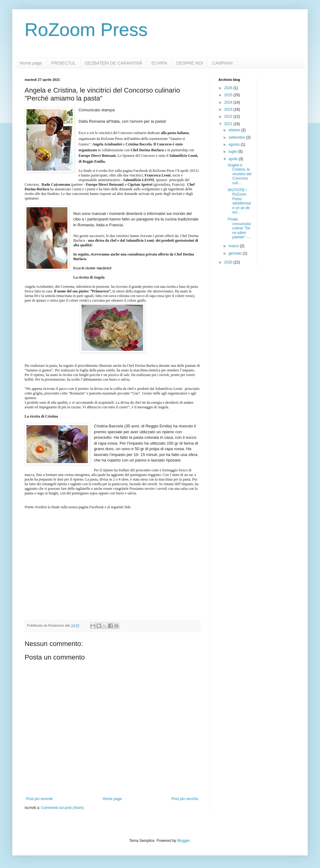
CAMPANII (223, 63)
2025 (229, 95)
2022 (229, 117)
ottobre (235, 130)
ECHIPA (159, 63)
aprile (234, 159)
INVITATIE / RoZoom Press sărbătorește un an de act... (239, 201)
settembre (237, 137)
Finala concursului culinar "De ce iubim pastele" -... (239, 228)
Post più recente (40, 799)
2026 (229, 88)
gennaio (236, 253)
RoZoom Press (86, 30)
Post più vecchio (185, 799)
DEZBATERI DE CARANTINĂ (114, 63)
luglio (233, 152)
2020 (229, 262)
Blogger (184, 841)
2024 (229, 102)
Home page (31, 63)
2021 (229, 124)
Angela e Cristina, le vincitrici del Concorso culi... (240, 174)
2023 (229, 109)
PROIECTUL (63, 63)
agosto (235, 145)
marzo (234, 246)
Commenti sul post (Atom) (62, 808)
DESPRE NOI (190, 63)
